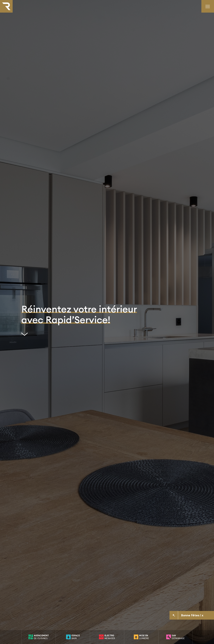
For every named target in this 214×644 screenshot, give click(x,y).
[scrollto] (79, 335)
